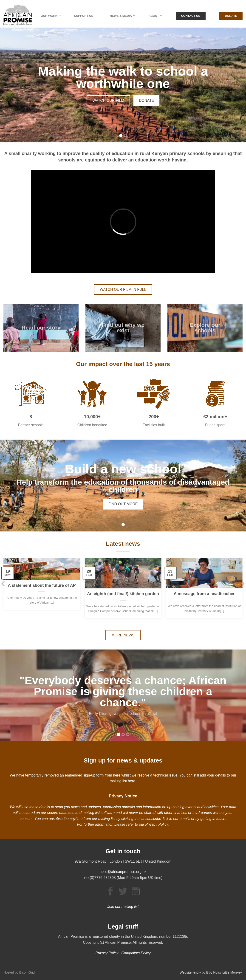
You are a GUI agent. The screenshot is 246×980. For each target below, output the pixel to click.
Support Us (83, 16)
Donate (231, 16)
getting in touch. (213, 819)
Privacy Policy (157, 824)
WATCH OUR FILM (108, 100)
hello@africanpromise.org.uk (123, 872)
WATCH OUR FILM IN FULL (123, 289)
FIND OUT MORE (123, 504)
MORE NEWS (123, 635)
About (154, 16)
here (132, 781)
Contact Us (191, 16)
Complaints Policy (136, 953)
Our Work (49, 16)
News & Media (121, 16)
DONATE (146, 100)
